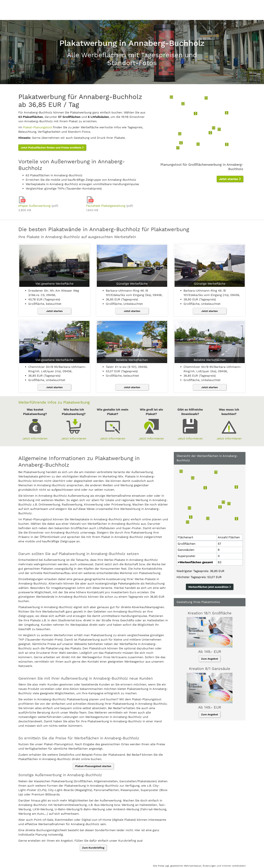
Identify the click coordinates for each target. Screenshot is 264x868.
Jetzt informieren (35, 438)
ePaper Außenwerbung (34, 206)
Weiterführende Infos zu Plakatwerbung (54, 402)
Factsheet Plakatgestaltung (106, 206)
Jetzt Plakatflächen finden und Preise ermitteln (52, 148)
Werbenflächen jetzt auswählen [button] (210, 587)
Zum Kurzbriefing (93, 848)
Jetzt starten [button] (230, 179)
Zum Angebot (210, 659)
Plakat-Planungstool (37, 127)
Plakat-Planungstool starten (93, 766)
